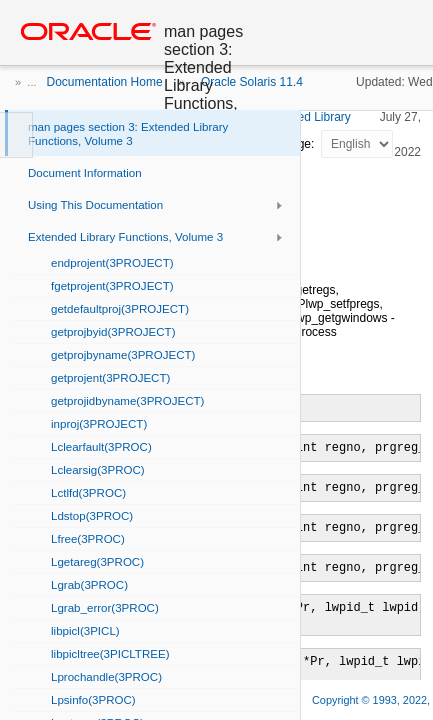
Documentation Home (105, 82)
